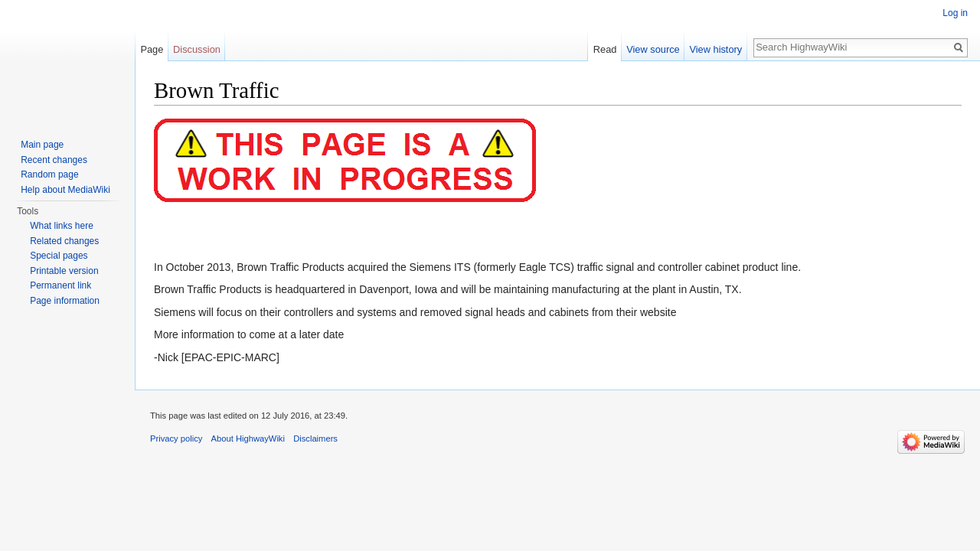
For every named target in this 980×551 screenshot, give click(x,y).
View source (653, 49)
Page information (65, 301)
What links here (62, 226)
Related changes (64, 241)
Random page (49, 174)
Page (152, 49)
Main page (42, 145)
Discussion (197, 49)
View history (715, 49)
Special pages (59, 256)
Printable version (64, 271)
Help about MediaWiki (65, 190)
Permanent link (60, 285)
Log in (955, 13)
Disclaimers (315, 439)
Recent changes (54, 160)
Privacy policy (176, 439)
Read (605, 49)
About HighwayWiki (248, 439)
